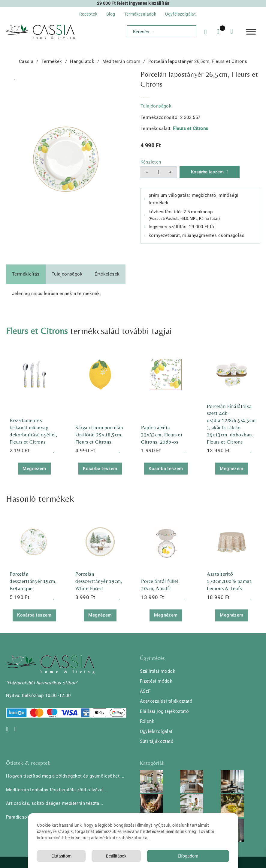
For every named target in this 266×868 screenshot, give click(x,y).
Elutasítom (61, 856)
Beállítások (116, 856)
